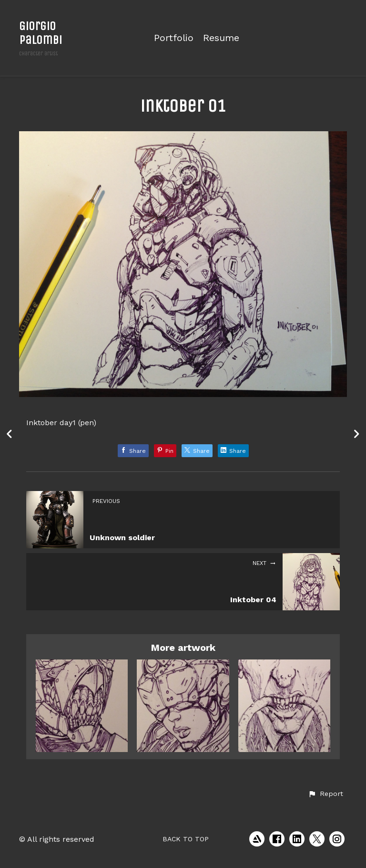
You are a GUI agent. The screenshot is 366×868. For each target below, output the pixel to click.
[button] (325, 794)
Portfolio (174, 38)
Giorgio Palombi (41, 33)
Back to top (186, 839)
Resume (221, 38)
